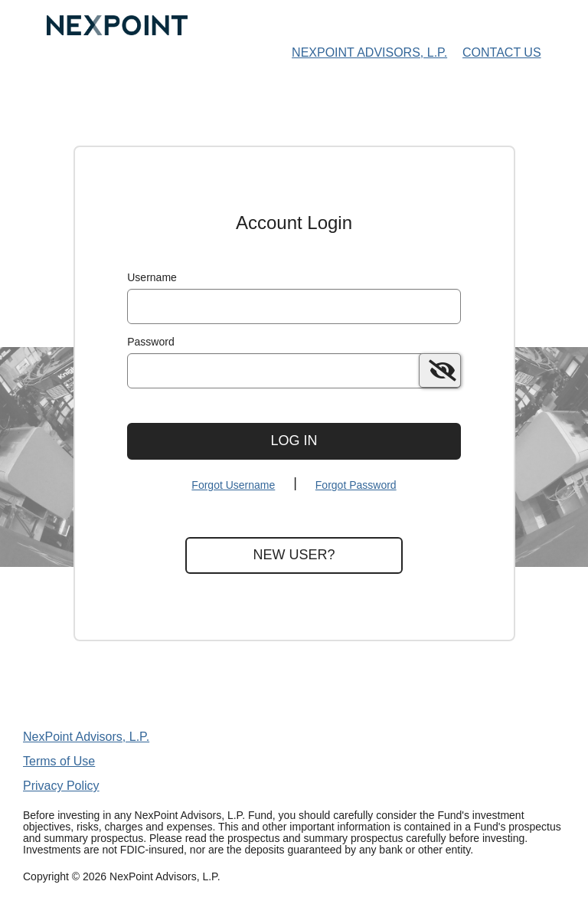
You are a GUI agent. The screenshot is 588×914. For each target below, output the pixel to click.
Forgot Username (233, 485)
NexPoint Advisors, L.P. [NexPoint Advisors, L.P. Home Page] (369, 52)
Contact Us (502, 52)
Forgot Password (356, 485)
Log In (294, 441)
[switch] (440, 370)
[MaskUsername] (294, 306)
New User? (294, 555)
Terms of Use (59, 761)
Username (152, 277)
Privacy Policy (61, 786)
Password (150, 342)
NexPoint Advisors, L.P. (86, 737)
